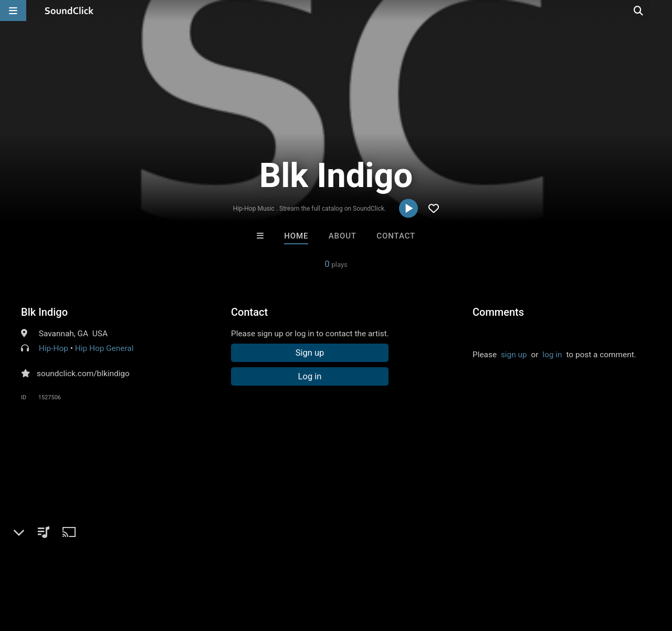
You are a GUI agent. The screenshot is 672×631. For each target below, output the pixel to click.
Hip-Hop (54, 348)
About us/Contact (93, 568)
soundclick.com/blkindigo (83, 374)
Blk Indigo (44, 312)
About (343, 236)
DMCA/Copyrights (195, 568)
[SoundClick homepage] (69, 11)
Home (296, 236)
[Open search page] (661, 11)
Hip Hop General (104, 348)
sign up (514, 355)
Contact (396, 236)
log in (552, 355)
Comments (498, 312)
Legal (283, 568)
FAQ (44, 568)
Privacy (250, 568)
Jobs (144, 568)
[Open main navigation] (13, 11)
